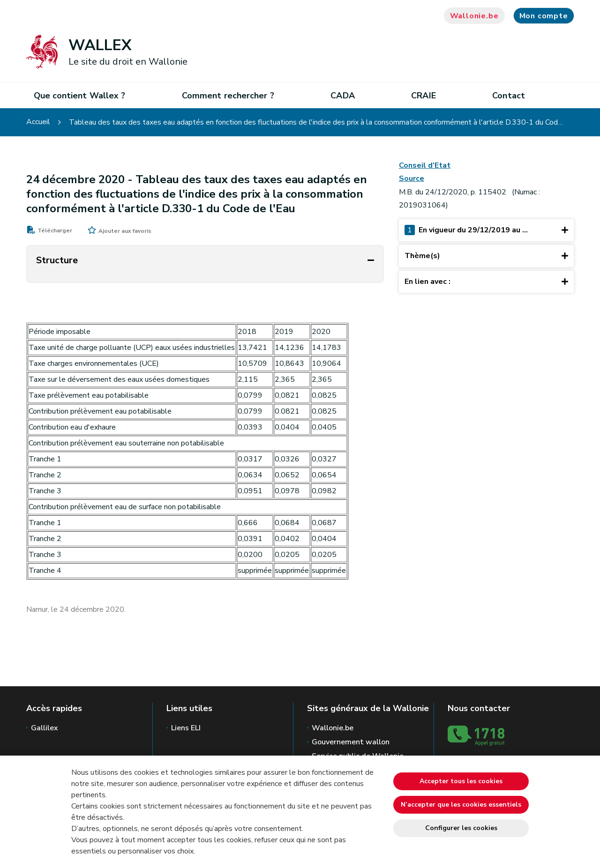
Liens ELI (186, 728)
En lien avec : (487, 281)
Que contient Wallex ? (80, 96)
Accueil (38, 122)
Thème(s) (487, 256)
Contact (509, 96)
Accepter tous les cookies (461, 781)
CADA (342, 96)
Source (412, 178)
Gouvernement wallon (351, 742)
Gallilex (45, 728)
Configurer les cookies (461, 828)
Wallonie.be (474, 16)
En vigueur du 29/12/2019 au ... (487, 230)
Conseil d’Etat (425, 165)
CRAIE (423, 96)
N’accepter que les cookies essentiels (461, 805)
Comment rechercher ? (228, 96)
